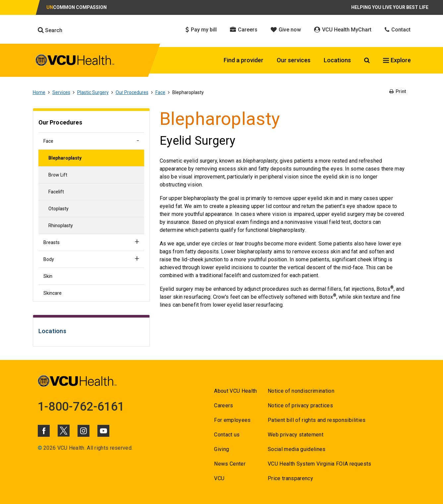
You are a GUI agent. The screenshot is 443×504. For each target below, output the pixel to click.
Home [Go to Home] (39, 92)
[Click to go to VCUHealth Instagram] (83, 431)
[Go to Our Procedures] (91, 123)
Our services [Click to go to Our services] (294, 60)
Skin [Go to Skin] (48, 276)
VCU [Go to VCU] (219, 478)
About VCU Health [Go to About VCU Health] (235, 391)
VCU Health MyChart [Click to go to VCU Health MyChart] (343, 30)
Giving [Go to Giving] (222, 449)
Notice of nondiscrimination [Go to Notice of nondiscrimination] (301, 391)
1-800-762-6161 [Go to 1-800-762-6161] (81, 407)
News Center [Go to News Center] (230, 464)
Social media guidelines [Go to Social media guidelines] (297, 449)
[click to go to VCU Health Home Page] (75, 61)
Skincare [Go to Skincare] (53, 293)
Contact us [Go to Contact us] (227, 435)
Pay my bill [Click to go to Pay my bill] (201, 30)
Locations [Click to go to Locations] (337, 60)
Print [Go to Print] (398, 91)
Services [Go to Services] (61, 92)
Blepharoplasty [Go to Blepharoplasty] (65, 158)
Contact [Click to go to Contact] (398, 30)
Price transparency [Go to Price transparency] (290, 478)
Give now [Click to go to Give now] (286, 30)
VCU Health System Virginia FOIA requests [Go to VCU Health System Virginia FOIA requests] (320, 464)
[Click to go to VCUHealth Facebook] (44, 431)
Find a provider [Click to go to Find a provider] (244, 60)
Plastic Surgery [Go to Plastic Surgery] (93, 92)
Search (50, 30)
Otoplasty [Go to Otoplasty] (58, 209)
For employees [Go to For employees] (232, 420)
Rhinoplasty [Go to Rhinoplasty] (61, 226)
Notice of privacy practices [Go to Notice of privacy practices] (300, 405)
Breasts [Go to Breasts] (52, 242)
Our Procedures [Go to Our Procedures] (132, 92)
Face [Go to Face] (160, 92)
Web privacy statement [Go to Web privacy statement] (296, 435)
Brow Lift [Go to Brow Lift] (58, 175)
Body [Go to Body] (49, 259)
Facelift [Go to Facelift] (56, 192)
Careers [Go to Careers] (223, 405)
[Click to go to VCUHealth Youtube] (103, 431)
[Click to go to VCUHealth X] (64, 430)
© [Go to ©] (40, 448)
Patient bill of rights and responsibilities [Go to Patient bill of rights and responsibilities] (317, 420)
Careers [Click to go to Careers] (244, 30)
